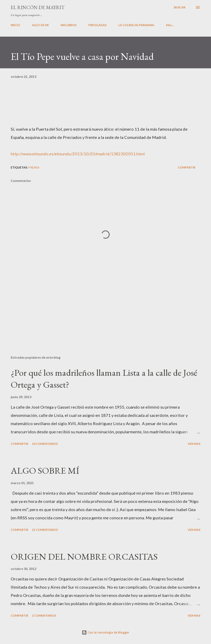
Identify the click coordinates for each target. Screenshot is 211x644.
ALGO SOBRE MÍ (45, 470)
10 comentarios (45, 444)
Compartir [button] (187, 167)
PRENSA (34, 167)
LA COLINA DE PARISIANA (136, 25)
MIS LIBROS (69, 25)
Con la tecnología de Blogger (105, 632)
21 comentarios (45, 530)
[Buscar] (180, 7)
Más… (170, 25)
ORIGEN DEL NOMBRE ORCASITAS (84, 556)
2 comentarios (44, 616)
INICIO (15, 25)
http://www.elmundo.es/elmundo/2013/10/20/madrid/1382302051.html (78, 154)
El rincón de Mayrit (38, 7)
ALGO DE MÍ (40, 25)
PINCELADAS (97, 25)
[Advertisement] (105, 320)
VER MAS (194, 444)
